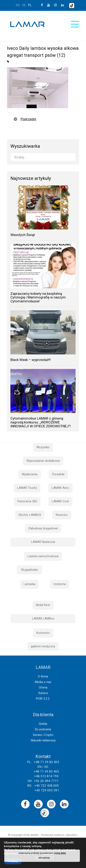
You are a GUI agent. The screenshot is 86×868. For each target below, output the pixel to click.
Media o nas (43, 682)
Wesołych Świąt (23, 235)
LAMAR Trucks (27, 488)
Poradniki (58, 474)
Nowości (62, 515)
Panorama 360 (27, 501)
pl (30, 5)
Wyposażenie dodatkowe (43, 461)
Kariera (43, 693)
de (24, 5)
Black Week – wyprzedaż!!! (31, 360)
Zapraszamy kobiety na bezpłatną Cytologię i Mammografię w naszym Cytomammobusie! (38, 297)
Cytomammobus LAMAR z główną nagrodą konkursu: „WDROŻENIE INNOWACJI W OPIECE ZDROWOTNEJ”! (41, 422)
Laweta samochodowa (43, 556)
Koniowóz (43, 633)
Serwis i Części (43, 735)
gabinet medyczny (43, 646)
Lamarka (30, 584)
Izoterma (60, 584)
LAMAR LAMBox (43, 618)
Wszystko (43, 447)
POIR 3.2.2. (43, 699)
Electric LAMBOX (30, 515)
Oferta (43, 688)
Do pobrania (43, 729)
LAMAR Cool (60, 501)
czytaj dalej (60, 853)
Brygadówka (30, 570)
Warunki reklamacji (43, 740)
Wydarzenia (30, 474)
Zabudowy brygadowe (43, 528)
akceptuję (44, 858)
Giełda (43, 724)
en (18, 5)
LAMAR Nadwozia (43, 542)
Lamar (27, 24)
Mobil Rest (43, 605)
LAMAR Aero (60, 488)
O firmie (43, 676)
